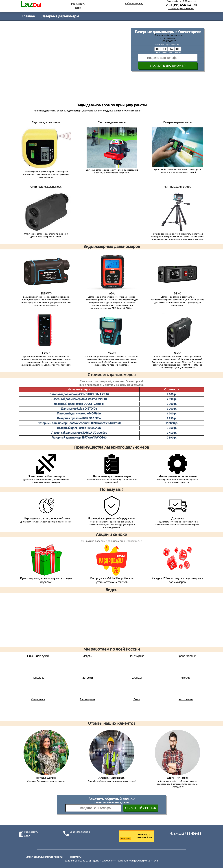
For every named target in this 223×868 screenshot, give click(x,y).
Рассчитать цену (78, 6)
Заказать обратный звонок (181, 9)
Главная (28, 16)
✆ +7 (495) (186, 834)
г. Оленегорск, (134, 4)
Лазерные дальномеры (60, 16)
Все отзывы (126, 838)
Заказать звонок (80, 832)
